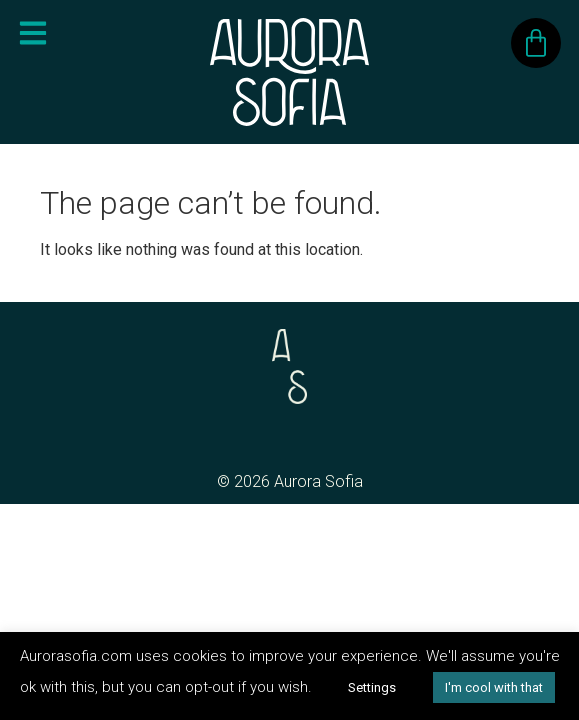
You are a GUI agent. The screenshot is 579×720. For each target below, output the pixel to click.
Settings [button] (372, 687)
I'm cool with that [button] (494, 687)
